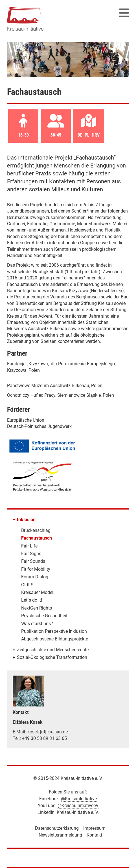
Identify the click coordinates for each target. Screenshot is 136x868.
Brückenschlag (36, 530)
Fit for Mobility (36, 569)
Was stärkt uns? (37, 624)
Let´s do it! (32, 600)
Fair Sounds (33, 561)
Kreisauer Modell (38, 592)
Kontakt (94, 835)
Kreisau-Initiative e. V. (78, 812)
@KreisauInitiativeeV (78, 806)
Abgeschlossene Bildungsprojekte (55, 639)
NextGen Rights (37, 608)
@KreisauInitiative (79, 799)
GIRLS (27, 585)
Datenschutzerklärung (57, 828)
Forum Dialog (35, 577)
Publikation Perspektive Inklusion (54, 631)
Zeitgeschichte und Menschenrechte (53, 650)
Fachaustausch (37, 538)
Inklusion (26, 520)
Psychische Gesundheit (44, 616)
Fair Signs (31, 554)
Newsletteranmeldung (60, 835)
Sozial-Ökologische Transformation (52, 657)
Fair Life (29, 546)
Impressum (94, 828)
